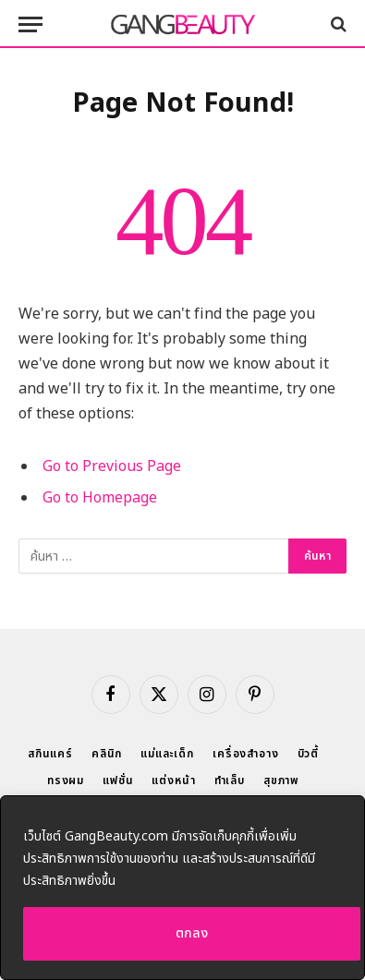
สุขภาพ (281, 780)
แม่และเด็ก (167, 754)
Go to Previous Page (112, 466)
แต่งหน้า (173, 780)
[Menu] (30, 24)
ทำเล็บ (230, 780)
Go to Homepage (100, 498)
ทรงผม (66, 780)
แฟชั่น (118, 780)
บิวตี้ (309, 754)
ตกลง (192, 933)
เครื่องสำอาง (246, 754)
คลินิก (107, 754)
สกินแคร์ (50, 754)
